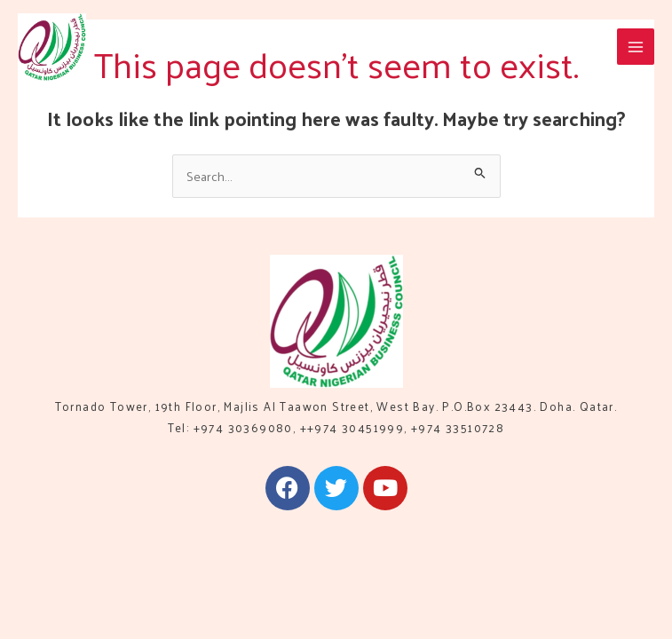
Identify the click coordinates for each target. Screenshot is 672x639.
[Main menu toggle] (636, 47)
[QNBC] (52, 47)
